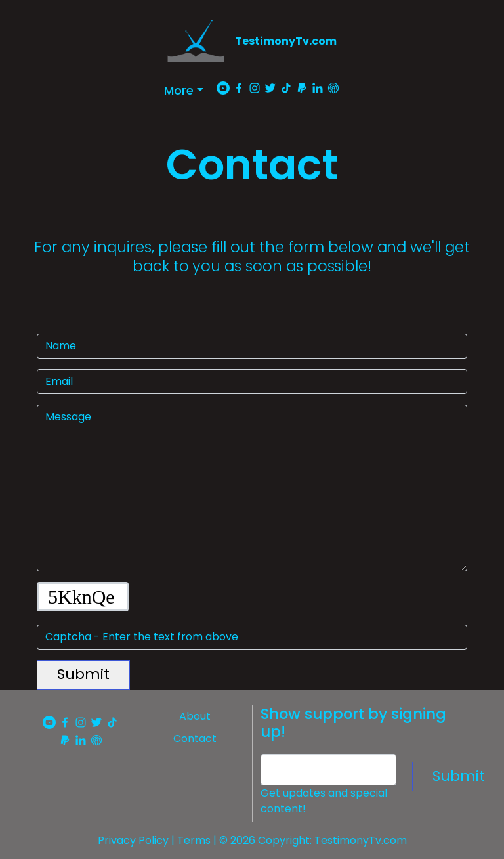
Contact (195, 738)
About (195, 716)
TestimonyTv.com (286, 41)
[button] (184, 90)
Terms (194, 840)
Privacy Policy (133, 840)
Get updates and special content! (324, 801)
